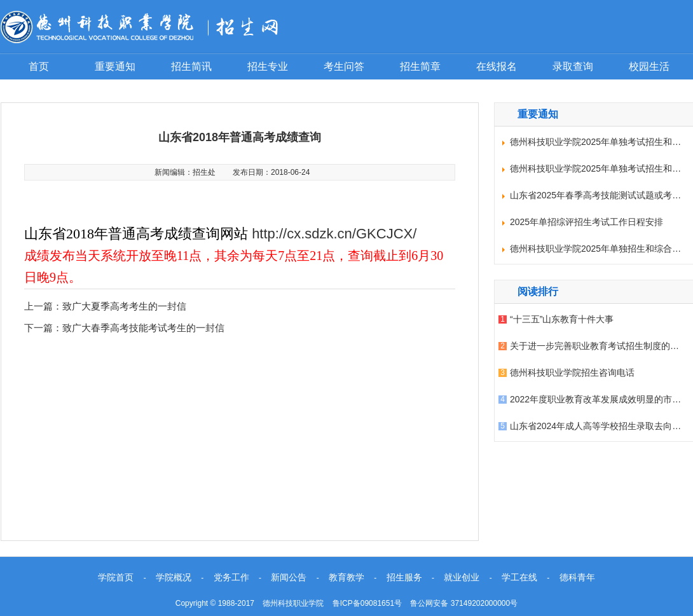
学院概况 (174, 577)
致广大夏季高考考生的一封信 (124, 306)
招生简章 (420, 66)
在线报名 (497, 66)
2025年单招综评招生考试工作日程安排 (587, 222)
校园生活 (649, 66)
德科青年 (577, 577)
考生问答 (344, 66)
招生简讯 (191, 66)
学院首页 (116, 577)
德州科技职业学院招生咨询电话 (572, 373)
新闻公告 (289, 577)
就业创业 (462, 577)
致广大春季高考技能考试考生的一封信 (143, 328)
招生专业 (268, 66)
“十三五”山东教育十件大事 (562, 319)
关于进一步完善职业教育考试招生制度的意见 (599, 346)
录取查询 (573, 66)
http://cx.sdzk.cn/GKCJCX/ (334, 234)
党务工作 (231, 577)
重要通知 (115, 66)
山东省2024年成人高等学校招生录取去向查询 (600, 426)
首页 (39, 66)
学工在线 (519, 577)
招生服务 (404, 577)
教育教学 (346, 577)
